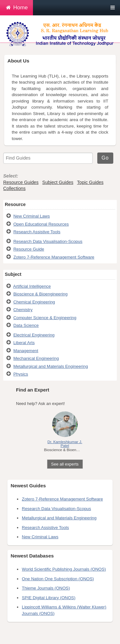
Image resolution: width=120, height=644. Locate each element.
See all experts (65, 464)
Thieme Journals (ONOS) (46, 588)
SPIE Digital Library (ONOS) (48, 598)
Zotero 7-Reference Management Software (54, 257)
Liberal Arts (24, 343)
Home (16, 8)
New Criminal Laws (32, 216)
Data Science (26, 325)
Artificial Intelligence (32, 286)
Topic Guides (90, 182)
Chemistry (23, 310)
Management (26, 351)
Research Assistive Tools (37, 232)
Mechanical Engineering (36, 358)
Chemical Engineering (34, 302)
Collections (14, 188)
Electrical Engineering (34, 335)
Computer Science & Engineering (45, 318)
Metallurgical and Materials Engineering (51, 366)
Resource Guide (29, 249)
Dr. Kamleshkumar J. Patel (65, 444)
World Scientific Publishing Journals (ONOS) (64, 569)
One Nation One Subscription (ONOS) (58, 579)
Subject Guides (58, 182)
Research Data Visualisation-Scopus (48, 241)
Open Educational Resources (41, 224)
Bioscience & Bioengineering (40, 294)
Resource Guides (21, 182)
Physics (21, 374)
